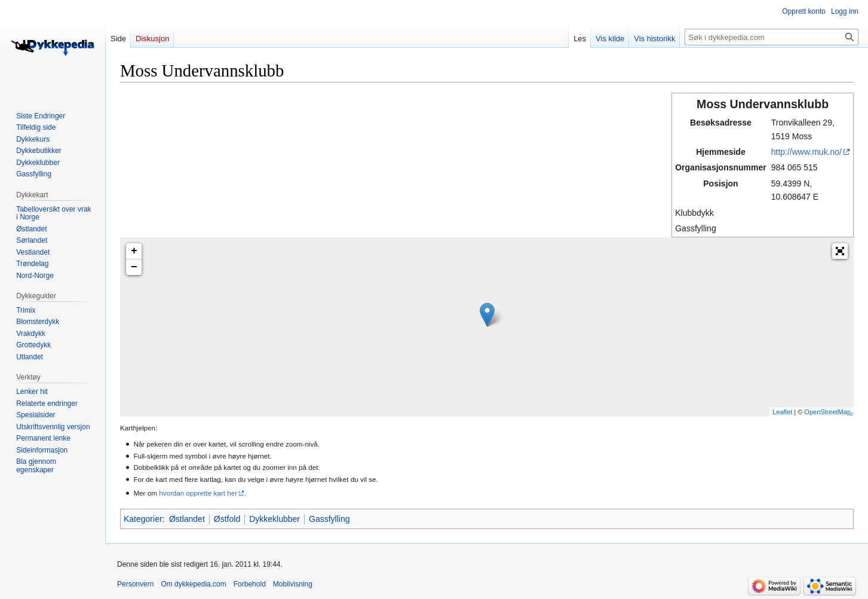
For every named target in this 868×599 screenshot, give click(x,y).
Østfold (227, 519)
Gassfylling (329, 519)
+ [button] (134, 251)
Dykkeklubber (274, 519)
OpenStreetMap (827, 412)
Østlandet (187, 519)
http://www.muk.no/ (806, 152)
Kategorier (143, 519)
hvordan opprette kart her (198, 493)
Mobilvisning (293, 584)
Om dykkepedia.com (193, 584)
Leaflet (782, 412)
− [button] (134, 267)
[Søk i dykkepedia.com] (772, 37)
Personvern (135, 584)
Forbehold (250, 584)
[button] (840, 251)
